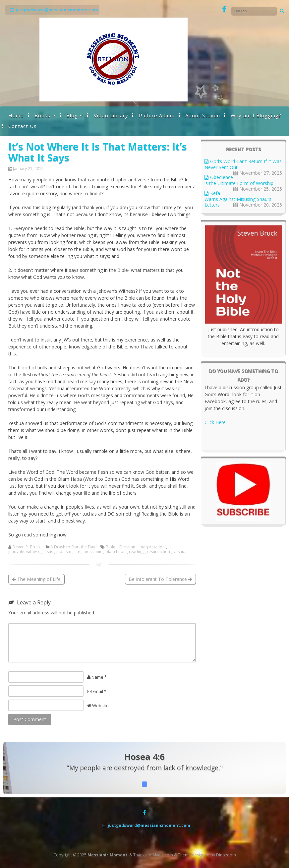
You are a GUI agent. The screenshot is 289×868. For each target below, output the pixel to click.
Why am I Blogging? (256, 115)
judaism (64, 552)
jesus (48, 552)
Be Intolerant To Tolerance (160, 579)
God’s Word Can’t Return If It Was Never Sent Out (243, 164)
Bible (111, 547)
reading (136, 552)
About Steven (203, 115)
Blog (72, 115)
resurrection (158, 552)
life (77, 552)
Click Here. (216, 422)
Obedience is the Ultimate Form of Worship (239, 180)
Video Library (111, 115)
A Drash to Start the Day (73, 547)
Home (16, 115)
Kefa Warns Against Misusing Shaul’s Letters (238, 199)
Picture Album (157, 115)
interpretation (152, 547)
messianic (93, 552)
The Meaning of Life (36, 579)
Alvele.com (163, 855)
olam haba (116, 552)
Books (42, 115)
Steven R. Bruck (26, 547)
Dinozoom (226, 855)
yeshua (180, 552)
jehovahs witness (24, 552)
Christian (127, 547)
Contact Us (23, 126)
